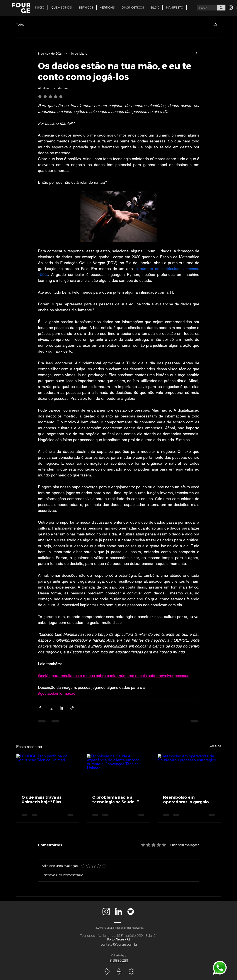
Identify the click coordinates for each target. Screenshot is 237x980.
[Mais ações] (197, 54)
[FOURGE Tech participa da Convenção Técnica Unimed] (48, 772)
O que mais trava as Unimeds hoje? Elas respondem (42, 799)
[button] (107, 7)
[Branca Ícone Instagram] (231, 8)
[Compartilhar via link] (72, 708)
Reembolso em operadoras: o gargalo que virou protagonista (187, 799)
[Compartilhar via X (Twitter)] (51, 708)
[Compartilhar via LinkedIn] (61, 708)
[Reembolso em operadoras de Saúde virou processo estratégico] (189, 772)
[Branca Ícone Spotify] (131, 912)
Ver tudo (215, 746)
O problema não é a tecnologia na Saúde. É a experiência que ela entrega (117, 799)
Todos (20, 24)
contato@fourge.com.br (119, 945)
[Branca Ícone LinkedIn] (118, 912)
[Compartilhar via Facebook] (40, 708)
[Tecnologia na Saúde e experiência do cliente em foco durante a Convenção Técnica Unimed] (118, 772)
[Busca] (204, 8)
